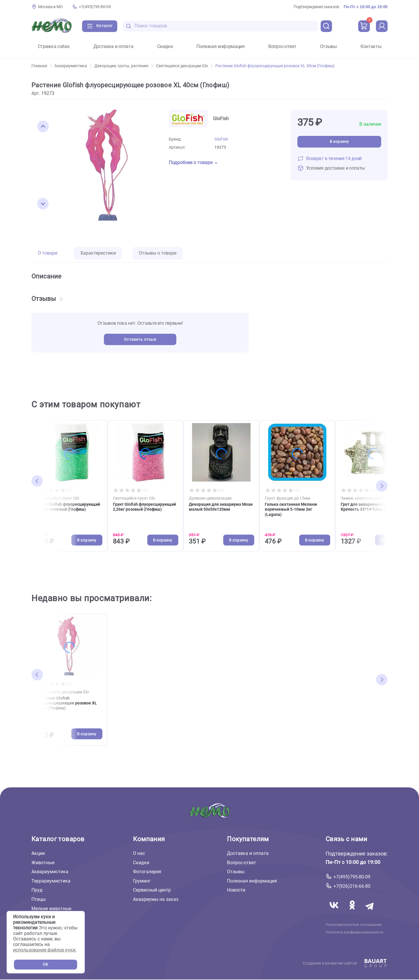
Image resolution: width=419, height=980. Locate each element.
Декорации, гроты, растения (124, 66)
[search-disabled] (129, 26)
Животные (43, 863)
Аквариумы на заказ (156, 899)
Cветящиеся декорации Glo (184, 66)
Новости (236, 890)
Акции (38, 853)
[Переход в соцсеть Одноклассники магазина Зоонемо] (353, 912)
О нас (139, 853)
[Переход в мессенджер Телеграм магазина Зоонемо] (370, 912)
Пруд (37, 890)
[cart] (364, 26)
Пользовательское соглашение (354, 924)
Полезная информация (221, 47)
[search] (326, 26)
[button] (43, 127)
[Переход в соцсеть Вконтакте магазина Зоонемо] (335, 912)
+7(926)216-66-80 (352, 886)
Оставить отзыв (140, 339)
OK (46, 964)
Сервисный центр (152, 890)
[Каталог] (100, 26)
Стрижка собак (54, 47)
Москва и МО (50, 7)
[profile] (382, 26)
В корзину (339, 142)
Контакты (371, 47)
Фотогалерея (147, 872)
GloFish (221, 139)
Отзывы (329, 47)
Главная (42, 66)
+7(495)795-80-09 (95, 7)
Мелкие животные (51, 908)
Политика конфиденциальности (355, 932)
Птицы (39, 899)
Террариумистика (51, 881)
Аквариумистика (73, 66)
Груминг (142, 881)
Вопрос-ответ (282, 47)
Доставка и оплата (113, 47)
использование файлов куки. (45, 950)
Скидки (165, 47)
